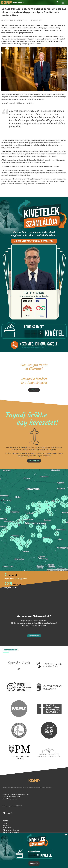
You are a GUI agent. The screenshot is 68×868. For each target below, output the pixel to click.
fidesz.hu (19, 701)
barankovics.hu (49, 658)
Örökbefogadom (34, 461)
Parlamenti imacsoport (49, 745)
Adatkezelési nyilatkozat (11, 830)
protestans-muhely (19, 745)
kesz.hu (19, 723)
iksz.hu (19, 680)
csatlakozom (34, 390)
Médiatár (6, 825)
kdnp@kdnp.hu (12, 799)
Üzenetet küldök (34, 636)
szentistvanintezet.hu (49, 723)
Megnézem (34, 864)
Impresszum (7, 828)
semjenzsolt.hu (19, 658)
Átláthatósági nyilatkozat (11, 832)
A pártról (6, 821)
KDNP (34, 781)
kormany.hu (49, 680)
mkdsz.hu (49, 701)
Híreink (5, 823)
